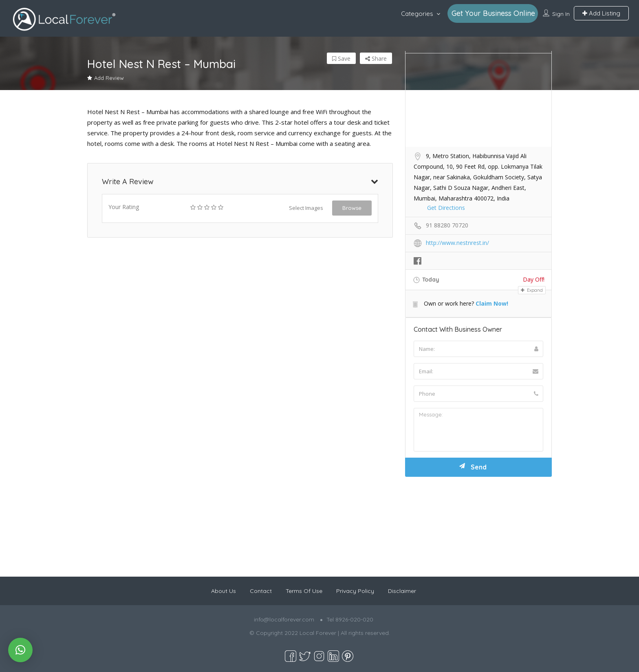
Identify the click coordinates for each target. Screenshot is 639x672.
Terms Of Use (304, 591)
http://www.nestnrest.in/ (457, 243)
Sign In (561, 14)
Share (376, 58)
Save (341, 58)
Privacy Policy (355, 591)
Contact (261, 591)
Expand (532, 290)
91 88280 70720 (447, 225)
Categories (417, 14)
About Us (224, 591)
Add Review (106, 78)
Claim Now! (492, 303)
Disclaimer (402, 591)
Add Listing (601, 13)
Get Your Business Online (493, 13)
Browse (352, 208)
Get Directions (446, 208)
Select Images (306, 208)
